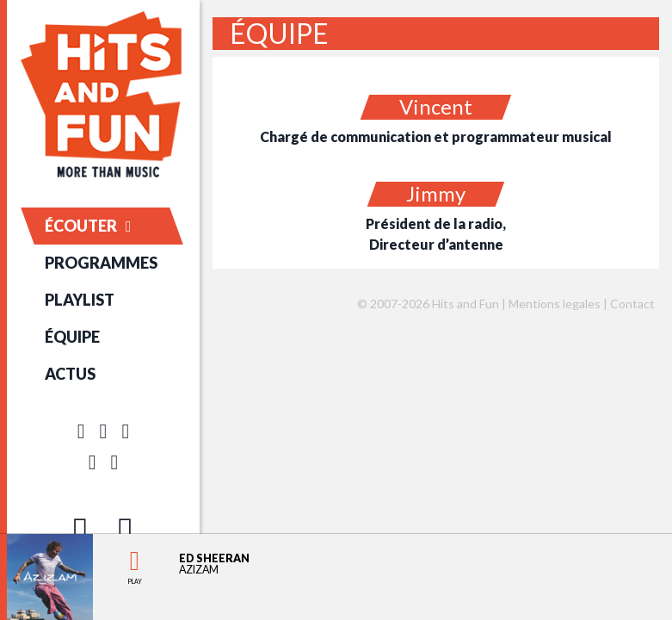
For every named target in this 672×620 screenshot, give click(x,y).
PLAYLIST (80, 300)
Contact (632, 304)
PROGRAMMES (101, 263)
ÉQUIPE (72, 337)
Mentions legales (555, 304)
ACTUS (70, 374)
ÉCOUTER (88, 226)
